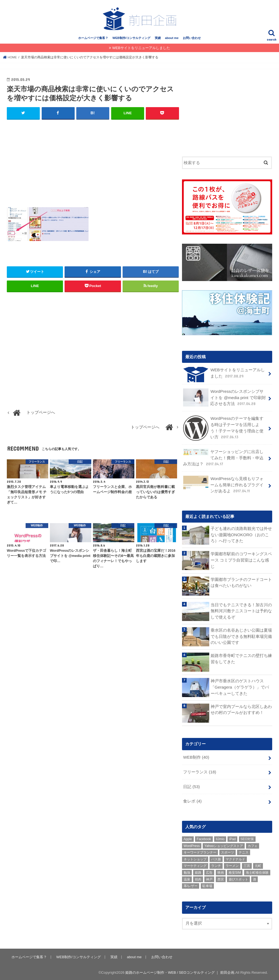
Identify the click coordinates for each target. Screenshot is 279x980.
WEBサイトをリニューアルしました (141, 50)
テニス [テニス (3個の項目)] (244, 851)
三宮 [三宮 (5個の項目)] (247, 865)
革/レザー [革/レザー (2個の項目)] (191, 885)
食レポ (192, 800)
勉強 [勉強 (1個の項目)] (187, 872)
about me (172, 40)
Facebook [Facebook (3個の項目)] (204, 838)
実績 (158, 40)
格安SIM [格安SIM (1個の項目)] (235, 872)
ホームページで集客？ (93, 40)
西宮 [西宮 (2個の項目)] (221, 878)
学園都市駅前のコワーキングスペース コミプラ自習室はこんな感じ (241, 560)
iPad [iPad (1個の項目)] (232, 838)
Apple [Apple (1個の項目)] (188, 838)
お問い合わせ (192, 40)
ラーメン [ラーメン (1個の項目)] (232, 865)
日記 (191, 786)
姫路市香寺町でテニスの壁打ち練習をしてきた (241, 659)
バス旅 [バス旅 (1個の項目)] (216, 858)
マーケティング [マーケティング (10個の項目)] (195, 865)
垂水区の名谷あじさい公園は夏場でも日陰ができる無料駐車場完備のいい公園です (241, 636)
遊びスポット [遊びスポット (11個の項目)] (238, 878)
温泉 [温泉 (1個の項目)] (187, 878)
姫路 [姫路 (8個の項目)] (198, 872)
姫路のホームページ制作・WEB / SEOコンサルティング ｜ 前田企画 (180, 971)
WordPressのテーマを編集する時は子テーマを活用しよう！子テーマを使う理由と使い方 (225, 429)
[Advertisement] (93, 165)
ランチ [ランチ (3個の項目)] (216, 865)
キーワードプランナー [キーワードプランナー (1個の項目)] (200, 851)
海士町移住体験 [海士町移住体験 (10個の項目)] (257, 872)
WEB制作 (196, 757)
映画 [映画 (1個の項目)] (221, 872)
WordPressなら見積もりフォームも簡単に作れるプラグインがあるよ (225, 485)
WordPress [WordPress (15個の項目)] (192, 845)
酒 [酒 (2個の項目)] (254, 878)
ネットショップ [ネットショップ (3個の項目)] (195, 858)
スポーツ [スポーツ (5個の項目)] (228, 851)
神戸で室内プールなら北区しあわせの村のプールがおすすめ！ (241, 709)
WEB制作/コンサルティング (131, 40)
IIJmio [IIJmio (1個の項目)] (220, 838)
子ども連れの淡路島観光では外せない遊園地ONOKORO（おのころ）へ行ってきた (241, 535)
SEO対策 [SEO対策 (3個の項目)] (247, 838)
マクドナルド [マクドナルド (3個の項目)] (235, 858)
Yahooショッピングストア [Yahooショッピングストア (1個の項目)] (224, 845)
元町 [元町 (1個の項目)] (258, 865)
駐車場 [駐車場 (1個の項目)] (207, 885)
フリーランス (200, 771)
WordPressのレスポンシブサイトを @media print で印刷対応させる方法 (225, 399)
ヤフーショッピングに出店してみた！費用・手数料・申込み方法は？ (223, 458)
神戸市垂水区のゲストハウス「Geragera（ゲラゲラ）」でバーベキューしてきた (240, 687)
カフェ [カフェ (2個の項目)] (253, 845)
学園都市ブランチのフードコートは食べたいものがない (241, 582)
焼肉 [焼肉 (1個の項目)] (198, 878)
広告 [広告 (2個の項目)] (209, 872)
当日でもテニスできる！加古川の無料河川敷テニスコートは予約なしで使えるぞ (241, 611)
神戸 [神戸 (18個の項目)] (209, 878)
